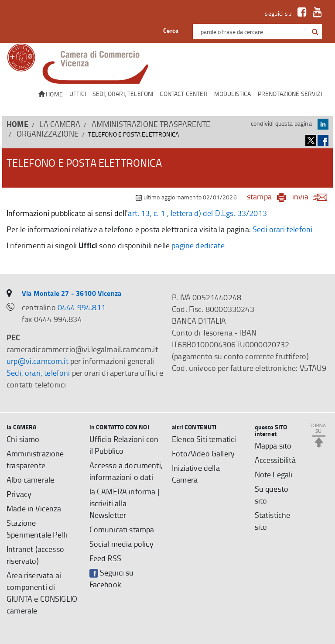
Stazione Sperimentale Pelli (37, 529)
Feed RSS (105, 558)
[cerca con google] (314, 31)
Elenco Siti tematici (204, 439)
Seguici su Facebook (112, 578)
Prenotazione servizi (290, 94)
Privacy (19, 494)
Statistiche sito (273, 521)
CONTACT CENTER (183, 94)
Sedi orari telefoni (282, 229)
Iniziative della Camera (196, 474)
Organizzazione (48, 134)
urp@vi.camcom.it (38, 361)
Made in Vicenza (34, 508)
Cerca (171, 30)
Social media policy (121, 544)
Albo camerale (30, 480)
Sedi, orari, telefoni (123, 94)
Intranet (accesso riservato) (35, 555)
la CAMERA (60, 124)
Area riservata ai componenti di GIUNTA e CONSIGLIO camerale (42, 593)
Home (51, 94)
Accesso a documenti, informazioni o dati (126, 471)
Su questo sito (272, 495)
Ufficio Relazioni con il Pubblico (124, 445)
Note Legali (274, 474)
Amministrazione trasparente (151, 124)
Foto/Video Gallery (203, 453)
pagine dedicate (198, 245)
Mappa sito (273, 445)
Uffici (78, 94)
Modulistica (233, 94)
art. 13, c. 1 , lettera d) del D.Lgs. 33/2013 (197, 213)
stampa (259, 196)
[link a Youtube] (315, 13)
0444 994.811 (82, 307)
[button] (315, 32)
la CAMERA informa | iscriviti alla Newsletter (124, 503)
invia (313, 196)
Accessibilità (275, 460)
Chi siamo (23, 439)
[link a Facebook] (300, 13)
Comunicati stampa (122, 529)
